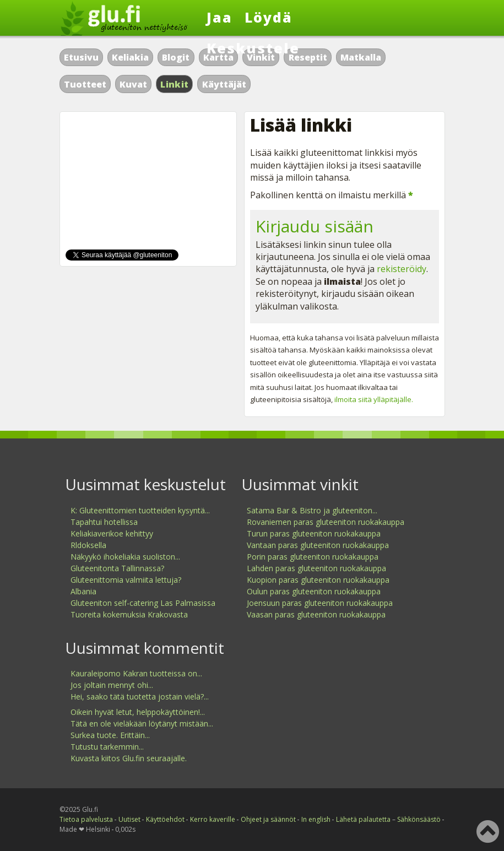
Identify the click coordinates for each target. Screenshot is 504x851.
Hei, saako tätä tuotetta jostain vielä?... (140, 696)
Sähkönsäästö (419, 819)
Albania (83, 591)
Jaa (220, 17)
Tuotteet (85, 84)
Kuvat (133, 84)
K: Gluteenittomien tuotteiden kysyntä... (140, 510)
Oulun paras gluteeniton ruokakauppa (314, 591)
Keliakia (130, 57)
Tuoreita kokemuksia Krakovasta (129, 614)
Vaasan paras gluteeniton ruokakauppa (316, 614)
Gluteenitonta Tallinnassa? (117, 568)
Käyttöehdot (165, 819)
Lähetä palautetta (363, 819)
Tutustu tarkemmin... (107, 747)
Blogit (176, 57)
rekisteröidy (402, 269)
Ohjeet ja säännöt (268, 819)
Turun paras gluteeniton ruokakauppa (314, 533)
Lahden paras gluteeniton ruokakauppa (316, 568)
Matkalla (361, 57)
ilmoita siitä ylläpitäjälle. (374, 399)
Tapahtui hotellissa (104, 522)
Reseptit (308, 57)
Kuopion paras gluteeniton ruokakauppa (318, 580)
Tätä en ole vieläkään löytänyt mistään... (142, 723)
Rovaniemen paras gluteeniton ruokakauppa (326, 522)
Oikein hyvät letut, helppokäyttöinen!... (138, 712)
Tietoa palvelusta (86, 819)
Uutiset (129, 819)
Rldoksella (88, 545)
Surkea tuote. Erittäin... (110, 735)
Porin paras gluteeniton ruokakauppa (313, 557)
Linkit (174, 84)
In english (316, 819)
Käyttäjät (224, 84)
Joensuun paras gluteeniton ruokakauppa (320, 603)
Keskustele (253, 48)
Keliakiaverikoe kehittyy (112, 533)
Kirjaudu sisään (315, 226)
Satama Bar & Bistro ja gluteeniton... (312, 510)
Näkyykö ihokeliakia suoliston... (125, 557)
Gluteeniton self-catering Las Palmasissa (143, 603)
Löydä (269, 17)
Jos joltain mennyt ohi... (112, 685)
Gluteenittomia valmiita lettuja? (126, 580)
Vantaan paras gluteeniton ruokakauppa (318, 545)
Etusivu (81, 57)
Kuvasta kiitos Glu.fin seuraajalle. (129, 758)
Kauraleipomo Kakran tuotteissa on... (136, 673)
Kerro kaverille (213, 819)
